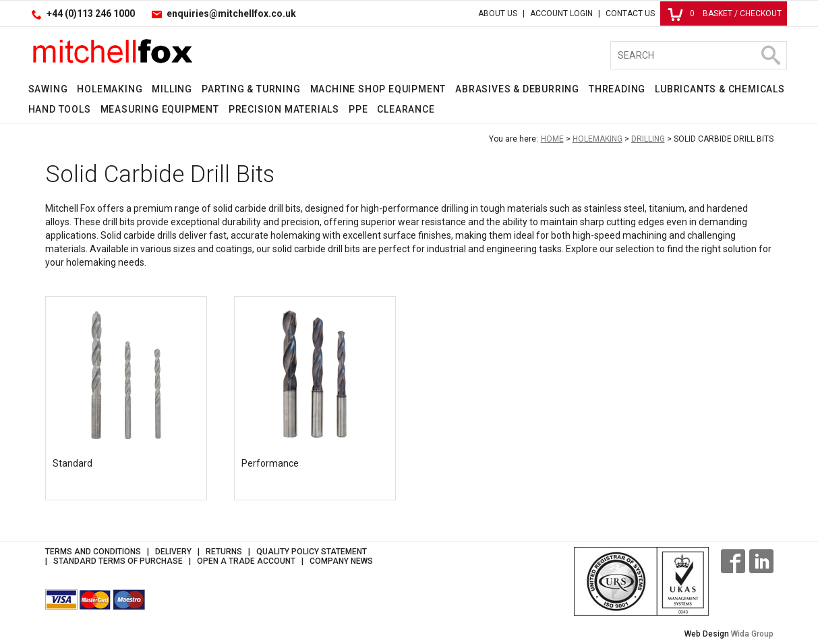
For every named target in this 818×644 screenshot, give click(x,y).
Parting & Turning (251, 89)
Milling (172, 89)
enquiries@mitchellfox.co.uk (231, 13)
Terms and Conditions (93, 552)
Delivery (173, 552)
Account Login (561, 13)
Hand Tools (60, 109)
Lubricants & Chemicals (720, 89)
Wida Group (752, 634)
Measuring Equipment (160, 109)
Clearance (406, 109)
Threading (617, 89)
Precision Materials (284, 109)
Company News (341, 561)
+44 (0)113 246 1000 (91, 13)
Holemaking (110, 89)
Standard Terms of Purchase (118, 561)
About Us (498, 13)
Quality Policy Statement (312, 552)
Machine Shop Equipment (378, 89)
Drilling (648, 139)
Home (552, 139)
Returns (224, 552)
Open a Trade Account (246, 561)
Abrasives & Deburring (517, 89)
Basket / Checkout (725, 13)
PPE (358, 109)
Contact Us (630, 13)
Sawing (48, 89)
